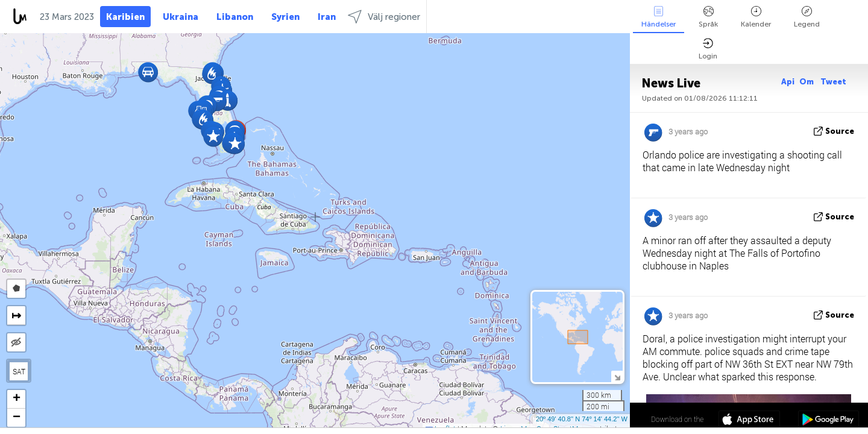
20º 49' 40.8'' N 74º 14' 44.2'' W (582, 419)
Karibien (125, 17)
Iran (327, 17)
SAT (19, 371)
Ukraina (181, 17)
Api (788, 82)
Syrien (285, 17)
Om (807, 82)
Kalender (756, 17)
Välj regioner (384, 17)
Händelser (659, 17)
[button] (235, 144)
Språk (708, 17)
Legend (807, 17)
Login (708, 49)
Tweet (833, 82)
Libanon (235, 17)
